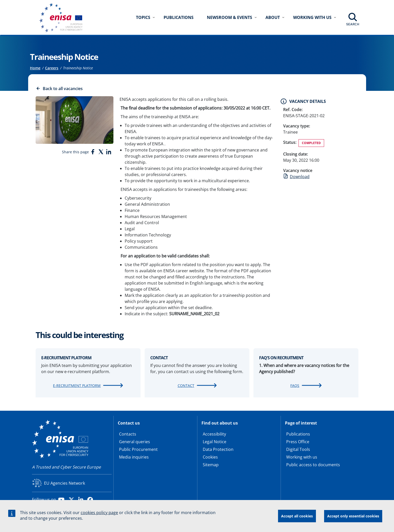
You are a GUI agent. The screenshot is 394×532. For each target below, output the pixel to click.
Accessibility (214, 434)
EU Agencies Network (65, 483)
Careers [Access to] (52, 68)
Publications (179, 17)
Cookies (210, 457)
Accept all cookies (297, 516)
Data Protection (218, 449)
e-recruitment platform (77, 386)
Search (353, 24)
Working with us (302, 457)
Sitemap (211, 465)
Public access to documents (313, 465)
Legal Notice (215, 442)
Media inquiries (134, 457)
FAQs (295, 386)
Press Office (298, 442)
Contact (186, 386)
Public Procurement (138, 449)
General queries (135, 442)
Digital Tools (298, 449)
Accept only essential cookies (353, 516)
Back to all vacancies (63, 89)
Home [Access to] (35, 68)
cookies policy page (99, 513)
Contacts (128, 434)
